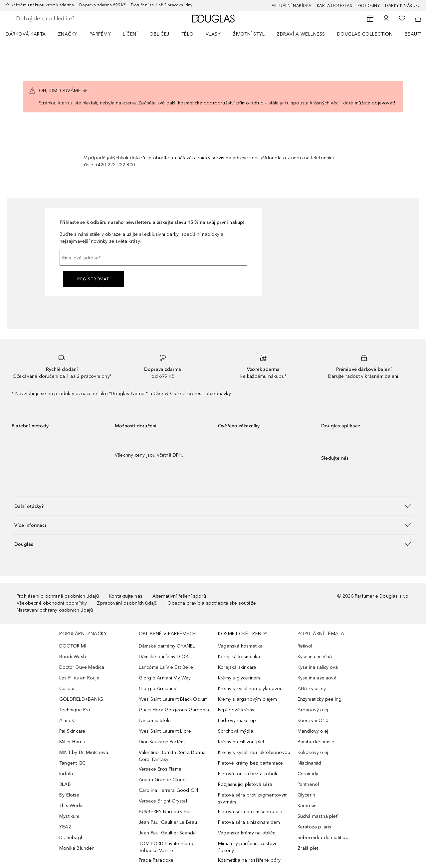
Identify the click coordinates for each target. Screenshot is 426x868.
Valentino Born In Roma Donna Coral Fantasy (172, 756)
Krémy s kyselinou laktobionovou (254, 752)
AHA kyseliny (312, 689)
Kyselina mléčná (315, 657)
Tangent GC (72, 763)
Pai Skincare (72, 731)
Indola (66, 774)
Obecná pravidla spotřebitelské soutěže (212, 603)
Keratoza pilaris (315, 827)
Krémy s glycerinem (239, 678)
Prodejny (369, 6)
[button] (213, 506)
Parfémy (100, 34)
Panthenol (308, 784)
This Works (71, 806)
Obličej (159, 34)
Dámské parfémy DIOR (164, 657)
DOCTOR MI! (73, 646)
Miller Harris (72, 742)
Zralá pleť (308, 848)
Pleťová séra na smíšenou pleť (251, 812)
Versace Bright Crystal (163, 801)
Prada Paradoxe (156, 860)
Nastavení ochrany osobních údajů (55, 610)
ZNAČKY (68, 34)
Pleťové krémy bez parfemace (250, 763)
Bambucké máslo (316, 742)
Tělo (188, 34)
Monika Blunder (77, 848)
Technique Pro (75, 710)
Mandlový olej (313, 731)
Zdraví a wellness (301, 34)
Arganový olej (313, 710)
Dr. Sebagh (71, 838)
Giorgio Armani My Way (165, 678)
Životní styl (249, 34)
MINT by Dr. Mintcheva (84, 752)
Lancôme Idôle (155, 721)
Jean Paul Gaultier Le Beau (168, 822)
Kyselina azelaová (317, 678)
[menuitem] (30, 34)
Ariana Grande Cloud (162, 780)
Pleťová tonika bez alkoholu (248, 774)
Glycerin (307, 795)
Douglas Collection (365, 34)
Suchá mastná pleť (318, 816)
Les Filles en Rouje (79, 678)
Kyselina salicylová (318, 667)
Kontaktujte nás (126, 596)
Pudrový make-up (237, 721)
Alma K (67, 721)
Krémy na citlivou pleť (241, 742)
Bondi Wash (73, 657)
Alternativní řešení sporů (179, 596)
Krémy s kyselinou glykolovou (250, 689)
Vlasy (213, 34)
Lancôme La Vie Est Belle (166, 667)
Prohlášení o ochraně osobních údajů (58, 596)
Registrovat (93, 279)
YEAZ (65, 827)
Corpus (67, 689)
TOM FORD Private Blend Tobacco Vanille (166, 847)
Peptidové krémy (236, 710)
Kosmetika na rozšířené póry (249, 860)
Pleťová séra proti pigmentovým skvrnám (253, 798)
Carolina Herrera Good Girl (169, 790)
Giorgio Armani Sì (158, 689)
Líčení (130, 34)
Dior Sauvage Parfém (162, 742)
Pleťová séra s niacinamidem (249, 822)
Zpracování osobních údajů (127, 603)
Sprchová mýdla (236, 731)
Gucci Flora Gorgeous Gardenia (174, 710)
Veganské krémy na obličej (247, 833)
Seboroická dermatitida (323, 838)
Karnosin (307, 806)
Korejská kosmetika (239, 657)
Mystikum (69, 816)
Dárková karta (26, 34)
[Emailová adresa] (153, 258)
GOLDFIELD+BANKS (81, 699)
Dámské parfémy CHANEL (167, 646)
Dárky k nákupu (403, 6)
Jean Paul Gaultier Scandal (168, 833)
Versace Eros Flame (160, 769)
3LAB (65, 784)
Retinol (305, 646)
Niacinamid (310, 763)
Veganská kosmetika (240, 646)
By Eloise (69, 795)
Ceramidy (308, 774)
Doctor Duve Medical (82, 667)
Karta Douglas (335, 6)
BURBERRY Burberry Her (165, 812)
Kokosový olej (313, 752)
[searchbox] (65, 19)
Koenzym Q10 (313, 721)
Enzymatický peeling (320, 699)
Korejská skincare (237, 667)
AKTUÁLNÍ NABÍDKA (292, 6)
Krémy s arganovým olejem (247, 699)
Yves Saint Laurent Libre (165, 731)
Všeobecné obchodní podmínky (52, 603)
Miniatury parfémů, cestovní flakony (248, 847)
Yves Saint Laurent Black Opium (173, 699)
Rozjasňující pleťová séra (245, 784)
